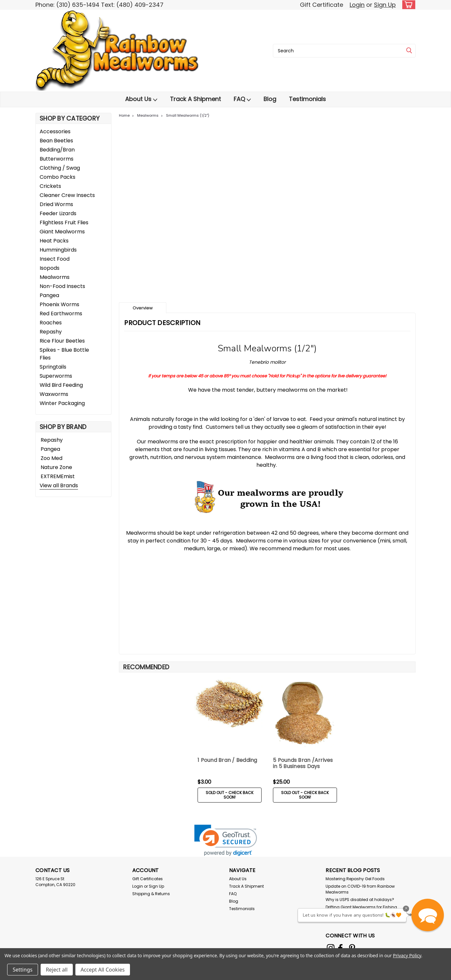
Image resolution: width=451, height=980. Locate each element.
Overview (143, 308)
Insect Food (55, 259)
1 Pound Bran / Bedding (227, 760)
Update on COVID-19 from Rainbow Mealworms (360, 889)
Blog (270, 99)
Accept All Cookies (103, 970)
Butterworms (57, 159)
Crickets (50, 186)
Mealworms (55, 277)
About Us (141, 99)
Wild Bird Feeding (61, 385)
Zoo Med (52, 458)
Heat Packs (54, 241)
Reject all (57, 970)
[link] (226, 840)
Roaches (51, 323)
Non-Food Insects (62, 286)
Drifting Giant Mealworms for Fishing (361, 907)
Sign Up (385, 5)
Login (357, 5)
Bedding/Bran (57, 150)
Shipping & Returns (151, 894)
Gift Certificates (148, 879)
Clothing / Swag (60, 168)
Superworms (56, 376)
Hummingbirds (58, 250)
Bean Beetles (56, 141)
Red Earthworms (61, 314)
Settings (23, 970)
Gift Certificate (322, 5)
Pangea (49, 295)
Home (124, 115)
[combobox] (344, 51)
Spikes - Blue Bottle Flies (64, 354)
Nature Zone (56, 467)
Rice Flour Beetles (62, 341)
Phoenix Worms (59, 304)
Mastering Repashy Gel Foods (355, 879)
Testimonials (307, 99)
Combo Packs (58, 177)
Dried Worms (56, 204)
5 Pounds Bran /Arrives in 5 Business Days (303, 764)
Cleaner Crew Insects (67, 195)
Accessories (55, 131)
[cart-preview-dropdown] (407, 5)
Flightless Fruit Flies (64, 222)
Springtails (53, 367)
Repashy (51, 332)
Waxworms (54, 394)
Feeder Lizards (58, 213)
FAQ (242, 99)
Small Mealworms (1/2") (188, 115)
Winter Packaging (62, 403)
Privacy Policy (407, 955)
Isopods (50, 268)
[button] (428, 915)
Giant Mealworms (62, 232)
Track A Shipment (195, 99)
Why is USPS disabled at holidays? (360, 900)
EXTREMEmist (58, 476)
